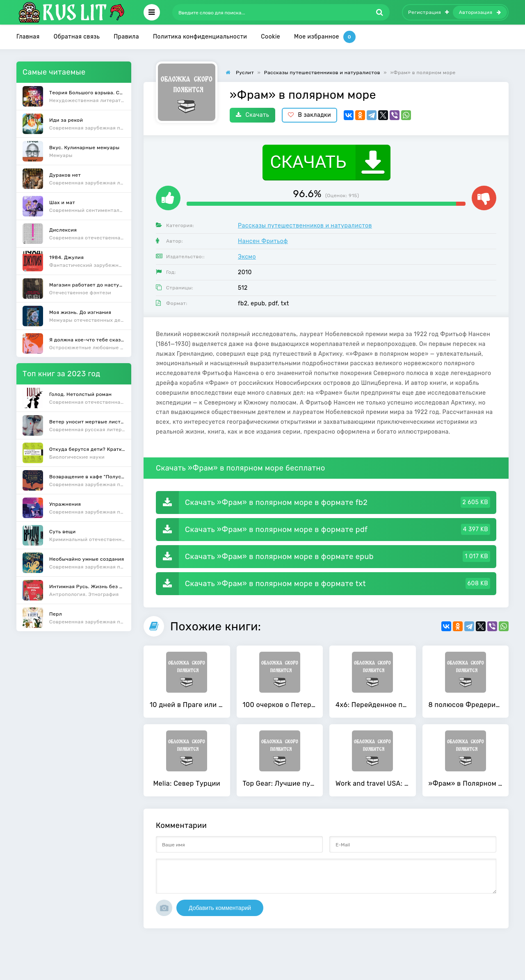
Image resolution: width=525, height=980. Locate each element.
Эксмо (247, 257)
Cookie (270, 37)
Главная (28, 37)
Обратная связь (77, 37)
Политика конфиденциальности (200, 37)
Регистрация (429, 12)
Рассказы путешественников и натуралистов (305, 226)
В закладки (309, 115)
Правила (126, 37)
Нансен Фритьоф (263, 241)
